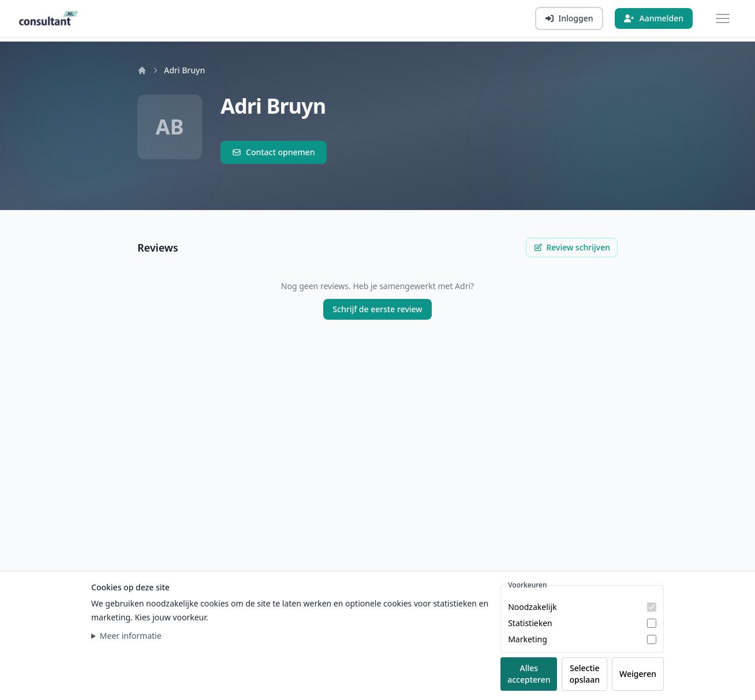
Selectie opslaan (584, 674)
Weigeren (638, 674)
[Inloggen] (569, 18)
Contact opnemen (274, 152)
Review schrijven (572, 247)
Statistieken (530, 623)
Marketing (528, 639)
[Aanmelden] (654, 18)
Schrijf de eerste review (377, 309)
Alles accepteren (529, 674)
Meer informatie (131, 636)
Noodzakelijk (532, 607)
